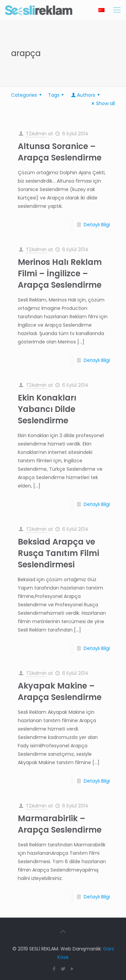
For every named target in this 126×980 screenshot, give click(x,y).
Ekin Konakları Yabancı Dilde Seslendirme (47, 409)
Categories (27, 95)
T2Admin (36, 134)
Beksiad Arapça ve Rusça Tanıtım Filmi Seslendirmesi (58, 553)
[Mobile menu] (117, 10)
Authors (86, 95)
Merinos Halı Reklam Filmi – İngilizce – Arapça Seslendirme (60, 273)
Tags (57, 95)
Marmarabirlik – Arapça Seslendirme (60, 824)
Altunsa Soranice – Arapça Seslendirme (60, 152)
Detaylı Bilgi (97, 225)
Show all (102, 103)
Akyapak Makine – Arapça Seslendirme (60, 691)
